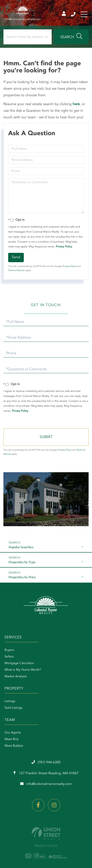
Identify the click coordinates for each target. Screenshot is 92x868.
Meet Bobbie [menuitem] (14, 746)
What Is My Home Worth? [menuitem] (23, 670)
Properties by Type (22, 562)
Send (16, 257)
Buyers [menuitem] (9, 650)
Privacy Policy (64, 247)
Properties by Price (22, 577)
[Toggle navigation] (84, 14)
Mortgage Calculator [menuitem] (19, 663)
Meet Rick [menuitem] (12, 739)
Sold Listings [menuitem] (13, 708)
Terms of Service (16, 271)
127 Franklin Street (46, 773)
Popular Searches (21, 547)
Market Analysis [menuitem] (16, 677)
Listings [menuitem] (10, 701)
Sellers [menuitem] (9, 657)
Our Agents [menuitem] (13, 733)
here (76, 104)
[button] (71, 37)
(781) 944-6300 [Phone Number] (73, 14)
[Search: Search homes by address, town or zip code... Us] (28, 37)
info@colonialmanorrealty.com (46, 784)
